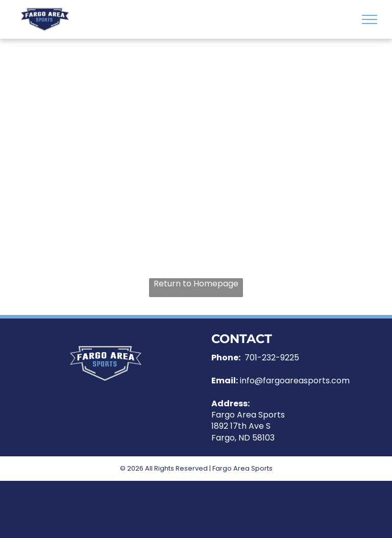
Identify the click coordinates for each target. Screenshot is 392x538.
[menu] (370, 19)
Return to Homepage (196, 284)
